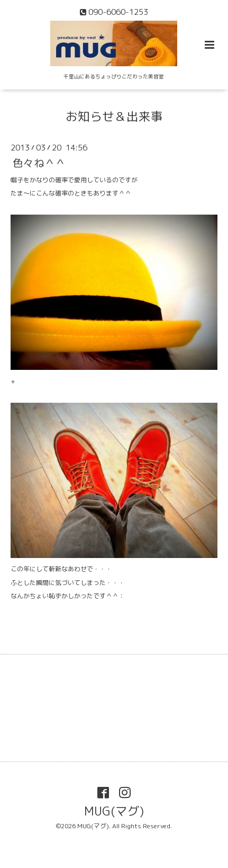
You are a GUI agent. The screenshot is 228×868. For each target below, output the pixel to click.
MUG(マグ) (114, 811)
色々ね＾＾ (39, 163)
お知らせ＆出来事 (114, 116)
